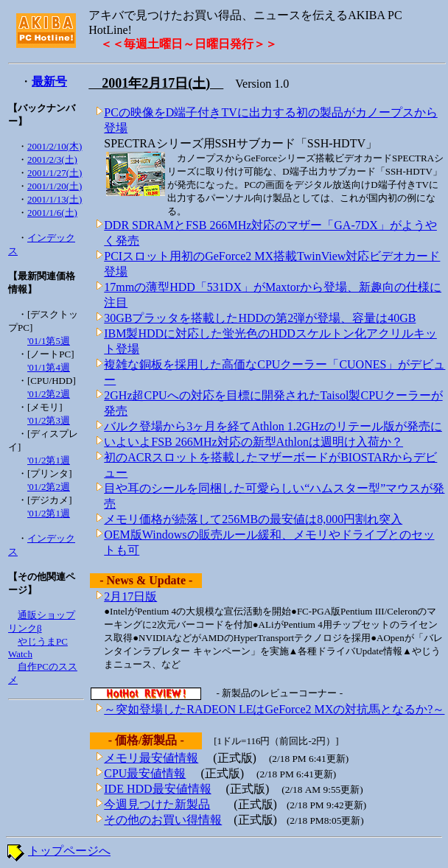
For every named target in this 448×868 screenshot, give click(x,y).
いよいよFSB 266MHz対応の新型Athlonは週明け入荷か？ (253, 442)
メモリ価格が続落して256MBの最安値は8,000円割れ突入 (253, 519)
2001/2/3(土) (52, 160)
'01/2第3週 (49, 420)
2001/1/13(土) (55, 199)
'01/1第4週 (49, 367)
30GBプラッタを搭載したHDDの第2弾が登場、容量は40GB (260, 318)
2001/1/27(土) (55, 173)
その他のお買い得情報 (163, 820)
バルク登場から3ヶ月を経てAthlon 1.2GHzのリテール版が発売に (273, 426)
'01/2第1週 (49, 460)
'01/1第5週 (49, 341)
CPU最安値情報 (145, 773)
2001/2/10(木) (55, 146)
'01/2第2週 (49, 394)
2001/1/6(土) (52, 213)
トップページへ (69, 851)
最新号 (49, 81)
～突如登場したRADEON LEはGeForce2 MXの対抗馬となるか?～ (274, 709)
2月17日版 (130, 596)
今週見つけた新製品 (157, 804)
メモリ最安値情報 (151, 758)
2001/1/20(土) (55, 186)
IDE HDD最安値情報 (157, 789)
